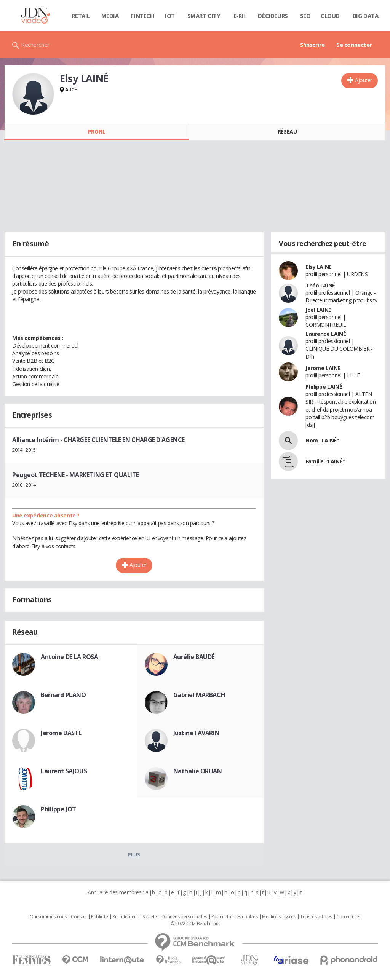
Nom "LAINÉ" (322, 440)
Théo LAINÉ (320, 285)
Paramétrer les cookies (235, 917)
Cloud (330, 16)
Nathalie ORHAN (198, 771)
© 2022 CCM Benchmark (195, 924)
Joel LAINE (318, 310)
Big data (366, 16)
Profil (97, 132)
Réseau (287, 132)
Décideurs (273, 16)
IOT (170, 16)
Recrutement (125, 917)
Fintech (142, 16)
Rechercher (35, 45)
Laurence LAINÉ (326, 334)
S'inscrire (312, 45)
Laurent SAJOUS (64, 771)
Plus (134, 854)
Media (110, 16)
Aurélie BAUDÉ (194, 657)
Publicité (99, 917)
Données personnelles (184, 917)
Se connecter (354, 45)
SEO (305, 16)
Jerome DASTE (61, 733)
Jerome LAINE (323, 368)
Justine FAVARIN (197, 733)
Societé (150, 917)
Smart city (204, 16)
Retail (81, 16)
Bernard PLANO (63, 695)
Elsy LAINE (319, 267)
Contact (79, 917)
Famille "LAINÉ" (325, 461)
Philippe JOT (58, 809)
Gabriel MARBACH (199, 695)
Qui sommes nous (48, 917)
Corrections (348, 917)
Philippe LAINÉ (324, 387)
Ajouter (364, 80)
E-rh (240, 16)
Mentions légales (279, 917)
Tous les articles (316, 917)
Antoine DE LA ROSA (69, 657)
